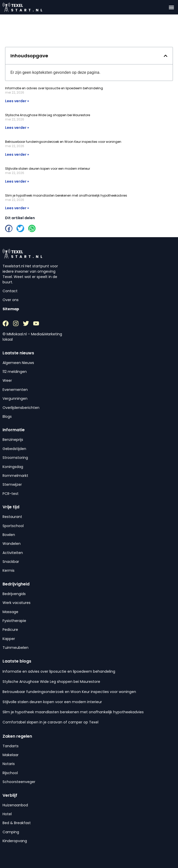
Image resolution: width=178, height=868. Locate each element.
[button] (171, 7)
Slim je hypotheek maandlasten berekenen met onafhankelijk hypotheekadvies (66, 195)
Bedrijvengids (14, 594)
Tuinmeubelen (16, 648)
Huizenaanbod (15, 805)
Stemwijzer (12, 484)
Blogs (7, 416)
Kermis (9, 570)
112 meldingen (15, 372)
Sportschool (13, 526)
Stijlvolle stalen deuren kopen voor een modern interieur (48, 169)
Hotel (7, 814)
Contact (10, 291)
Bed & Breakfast (17, 823)
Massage (10, 612)
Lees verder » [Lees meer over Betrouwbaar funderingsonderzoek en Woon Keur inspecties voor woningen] (17, 154)
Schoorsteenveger (19, 782)
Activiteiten (13, 553)
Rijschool (10, 773)
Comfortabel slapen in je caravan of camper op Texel (50, 722)
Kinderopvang (15, 841)
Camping (11, 832)
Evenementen (15, 390)
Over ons (11, 300)
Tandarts (11, 746)
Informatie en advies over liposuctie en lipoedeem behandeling (54, 88)
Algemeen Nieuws (18, 363)
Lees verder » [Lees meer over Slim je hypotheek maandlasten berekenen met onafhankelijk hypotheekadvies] (17, 208)
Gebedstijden (14, 449)
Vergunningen (15, 398)
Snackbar (11, 562)
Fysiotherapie (14, 621)
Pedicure (10, 630)
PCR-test (11, 494)
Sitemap (11, 309)
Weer (7, 380)
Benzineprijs (13, 440)
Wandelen (12, 544)
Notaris (9, 764)
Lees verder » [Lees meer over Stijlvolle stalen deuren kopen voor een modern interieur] (17, 181)
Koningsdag (13, 467)
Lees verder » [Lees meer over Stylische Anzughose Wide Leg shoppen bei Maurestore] (17, 128)
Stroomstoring (15, 458)
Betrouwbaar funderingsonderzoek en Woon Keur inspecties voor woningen (63, 142)
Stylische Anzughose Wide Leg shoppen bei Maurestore (48, 115)
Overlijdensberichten (21, 408)
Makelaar (11, 755)
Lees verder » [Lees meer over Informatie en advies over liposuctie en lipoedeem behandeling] (17, 101)
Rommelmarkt (15, 476)
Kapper (9, 639)
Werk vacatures (17, 603)
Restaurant (12, 517)
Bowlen (9, 535)
